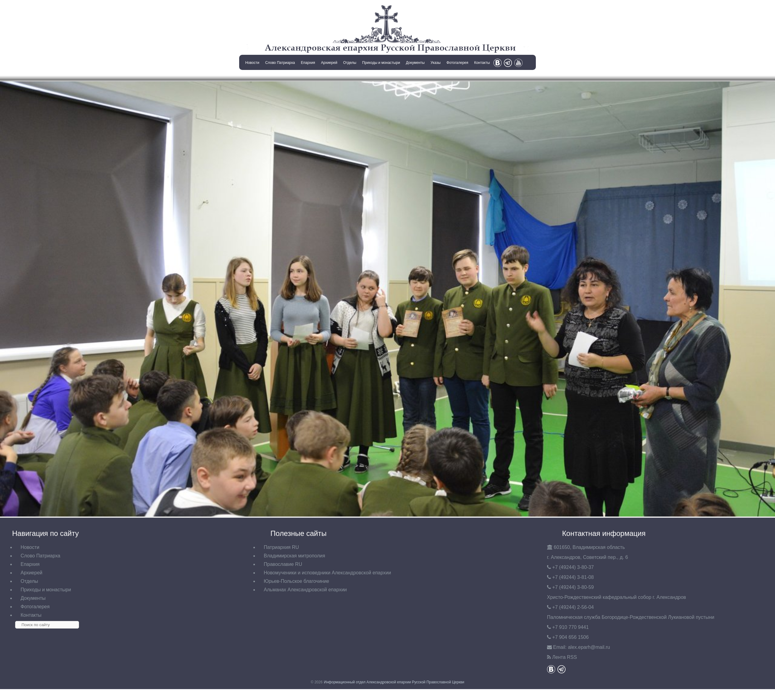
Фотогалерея (457, 63)
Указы (435, 63)
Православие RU (283, 564)
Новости (252, 63)
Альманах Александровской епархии (305, 590)
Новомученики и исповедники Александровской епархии (327, 573)
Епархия (308, 63)
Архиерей (329, 63)
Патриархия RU (281, 547)
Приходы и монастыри (381, 63)
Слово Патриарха (280, 63)
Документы (415, 63)
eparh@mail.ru (589, 647)
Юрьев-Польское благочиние (296, 581)
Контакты (482, 63)
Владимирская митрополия (294, 556)
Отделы (350, 63)
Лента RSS (565, 657)
